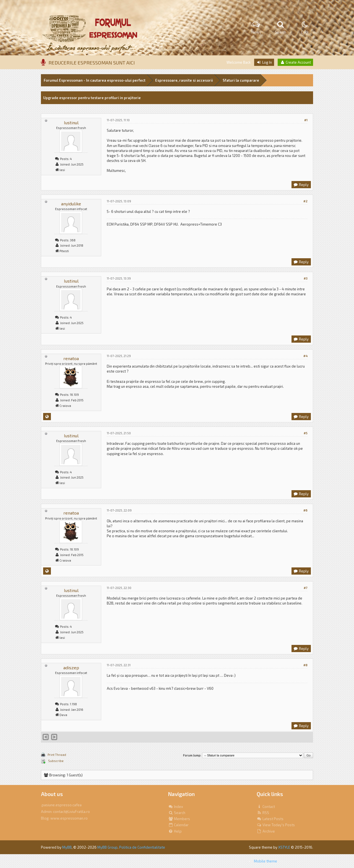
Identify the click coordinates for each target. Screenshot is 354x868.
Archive (266, 831)
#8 (305, 665)
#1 (306, 120)
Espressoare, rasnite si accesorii (184, 80)
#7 (306, 588)
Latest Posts (270, 819)
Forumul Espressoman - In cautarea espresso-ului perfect (95, 80)
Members (179, 819)
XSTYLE (284, 847)
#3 (306, 278)
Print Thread (57, 755)
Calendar (178, 825)
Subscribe (56, 761)
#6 (305, 510)
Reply (301, 185)
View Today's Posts (276, 825)
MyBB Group (107, 847)
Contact (266, 807)
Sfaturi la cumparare (241, 80)
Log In (264, 62)
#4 (305, 356)
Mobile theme (265, 861)
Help (175, 831)
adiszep (71, 667)
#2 (305, 201)
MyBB (67, 847)
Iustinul (71, 122)
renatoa (71, 358)
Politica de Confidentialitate (142, 847)
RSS (263, 813)
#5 (306, 433)
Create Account (295, 62)
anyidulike (71, 204)
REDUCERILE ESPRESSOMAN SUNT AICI (92, 63)
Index (176, 807)
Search (177, 813)
